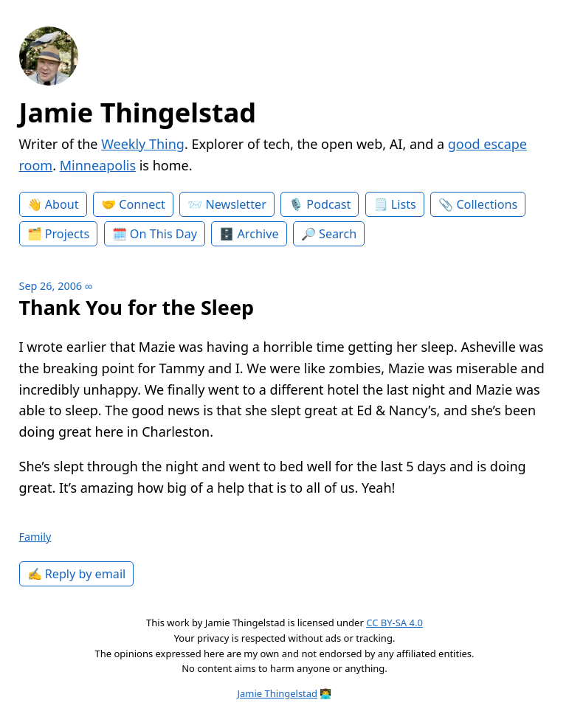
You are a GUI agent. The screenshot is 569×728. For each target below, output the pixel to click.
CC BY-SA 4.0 (394, 623)
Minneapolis (98, 165)
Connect (142, 204)
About (62, 204)
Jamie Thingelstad (138, 112)
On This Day (163, 234)
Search (338, 234)
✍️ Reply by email (77, 574)
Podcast (328, 204)
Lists (404, 204)
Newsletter (235, 204)
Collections (487, 204)
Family (35, 537)
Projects (68, 234)
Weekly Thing (143, 144)
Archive (258, 234)
